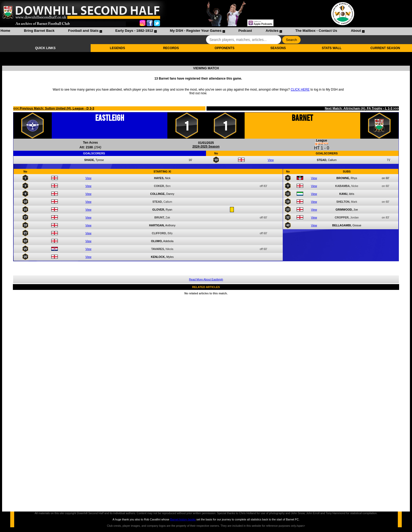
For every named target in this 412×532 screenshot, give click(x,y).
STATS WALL (332, 48)
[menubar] (182, 31)
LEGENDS (117, 48)
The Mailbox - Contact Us (316, 31)
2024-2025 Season (206, 147)
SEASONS (278, 48)
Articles (272, 31)
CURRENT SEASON (385, 48)
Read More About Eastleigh (206, 279)
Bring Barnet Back (39, 31)
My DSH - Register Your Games (196, 31)
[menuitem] (5, 31)
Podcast (245, 31)
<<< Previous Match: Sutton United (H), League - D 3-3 (54, 108)
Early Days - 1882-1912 (134, 31)
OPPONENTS (225, 48)
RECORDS (171, 48)
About (356, 31)
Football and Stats (83, 31)
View (271, 160)
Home (5, 31)
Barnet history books (183, 519)
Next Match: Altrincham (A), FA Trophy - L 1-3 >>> (362, 108)
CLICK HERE (300, 90)
